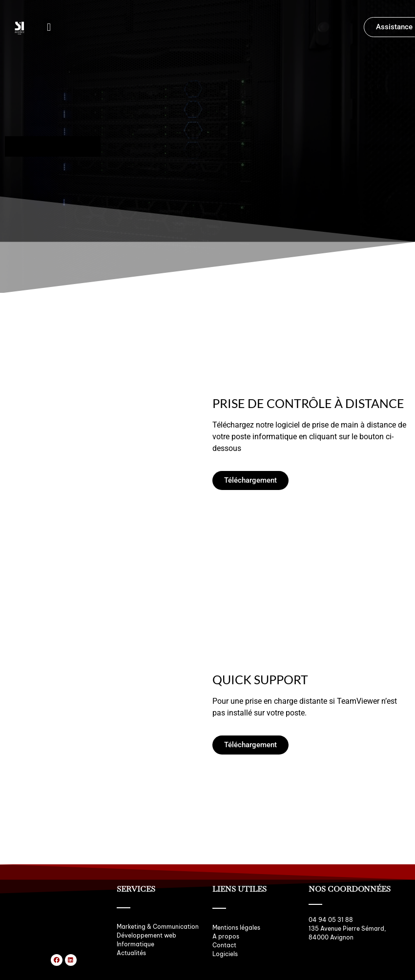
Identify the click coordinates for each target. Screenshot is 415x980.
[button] (49, 27)
